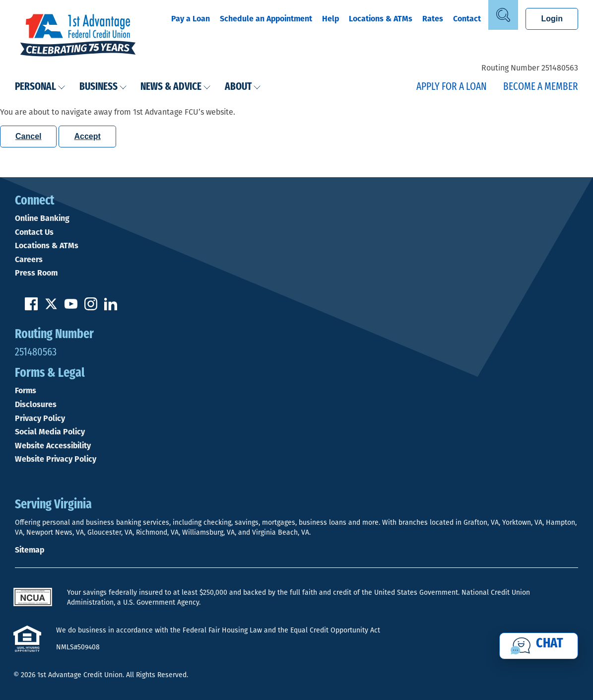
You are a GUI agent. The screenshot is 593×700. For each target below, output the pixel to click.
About (243, 87)
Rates (433, 19)
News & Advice (176, 87)
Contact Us (34, 232)
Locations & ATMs (381, 19)
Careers (29, 260)
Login (552, 19)
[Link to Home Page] (78, 36)
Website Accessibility (53, 446)
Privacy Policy (40, 419)
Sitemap (30, 550)
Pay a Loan (191, 19)
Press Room (36, 273)
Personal (40, 87)
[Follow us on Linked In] (111, 308)
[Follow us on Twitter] (51, 308)
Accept (87, 136)
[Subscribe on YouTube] (71, 308)
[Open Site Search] (503, 15)
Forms (26, 391)
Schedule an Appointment (266, 19)
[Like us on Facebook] (31, 308)
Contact (467, 19)
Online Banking (42, 218)
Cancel (28, 136)
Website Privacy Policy (56, 459)
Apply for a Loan (452, 87)
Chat (550, 644)
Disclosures (36, 405)
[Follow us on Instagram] (91, 308)
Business (103, 87)
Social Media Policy (50, 432)
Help (330, 19)
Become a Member (541, 87)
